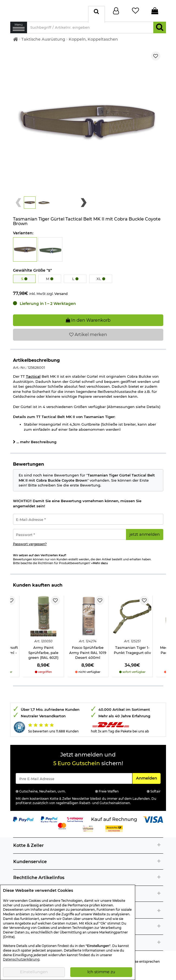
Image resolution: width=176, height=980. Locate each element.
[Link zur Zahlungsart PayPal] (23, 822)
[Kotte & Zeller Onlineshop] (48, 12)
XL (101, 281)
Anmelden (148, 781)
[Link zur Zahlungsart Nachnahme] (114, 831)
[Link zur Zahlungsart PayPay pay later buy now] (49, 822)
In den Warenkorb (88, 323)
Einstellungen (34, 972)
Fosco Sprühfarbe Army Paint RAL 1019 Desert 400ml (88, 655)
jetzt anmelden (145, 537)
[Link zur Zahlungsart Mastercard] (62, 828)
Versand (61, 296)
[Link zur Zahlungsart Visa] (153, 822)
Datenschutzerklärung (21, 959)
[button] (30, 205)
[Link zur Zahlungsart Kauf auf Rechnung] (114, 822)
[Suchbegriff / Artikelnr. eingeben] (90, 30)
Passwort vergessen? (30, 547)
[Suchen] (160, 30)
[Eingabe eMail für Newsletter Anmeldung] (74, 781)
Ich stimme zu (101, 972)
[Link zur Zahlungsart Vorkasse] (88, 831)
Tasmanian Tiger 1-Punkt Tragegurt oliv (132, 653)
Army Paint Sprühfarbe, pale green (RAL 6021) (43, 655)
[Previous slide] (19, 205)
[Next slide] (84, 205)
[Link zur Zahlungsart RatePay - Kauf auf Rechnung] (75, 822)
